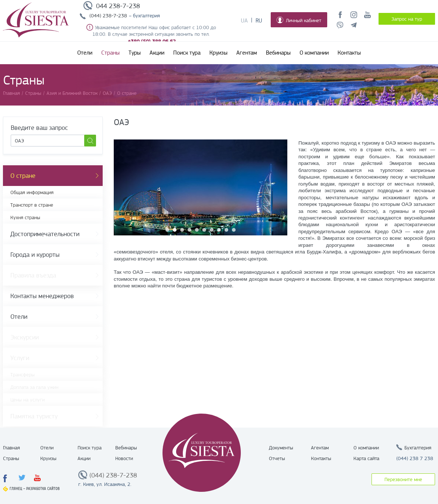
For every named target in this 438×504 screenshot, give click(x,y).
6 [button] (204, 230)
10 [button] (234, 230)
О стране (23, 176)
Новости (124, 458)
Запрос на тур (407, 19)
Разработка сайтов (43, 489)
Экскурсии (25, 337)
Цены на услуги (28, 400)
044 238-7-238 (118, 6)
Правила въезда (33, 275)
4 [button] (189, 230)
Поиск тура (187, 53)
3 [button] (182, 230)
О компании (314, 53)
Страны (110, 53)
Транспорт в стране (32, 205)
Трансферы (23, 374)
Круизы (218, 53)
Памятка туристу (34, 416)
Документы (281, 448)
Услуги (20, 358)
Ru (259, 21)
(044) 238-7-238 (108, 15)
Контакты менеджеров (42, 296)
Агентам (247, 53)
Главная (11, 448)
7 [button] (212, 230)
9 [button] (226, 230)
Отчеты (277, 458)
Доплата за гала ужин (34, 387)
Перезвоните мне (403, 479)
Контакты (349, 53)
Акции (157, 53)
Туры (135, 53)
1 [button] (167, 230)
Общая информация (32, 192)
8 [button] (219, 230)
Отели (85, 53)
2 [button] (175, 230)
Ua (244, 21)
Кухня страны (25, 217)
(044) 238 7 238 (415, 458)
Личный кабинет (299, 20)
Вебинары (278, 53)
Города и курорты (35, 255)
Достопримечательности (45, 234)
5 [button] (197, 230)
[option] (201, 187)
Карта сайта (366, 458)
